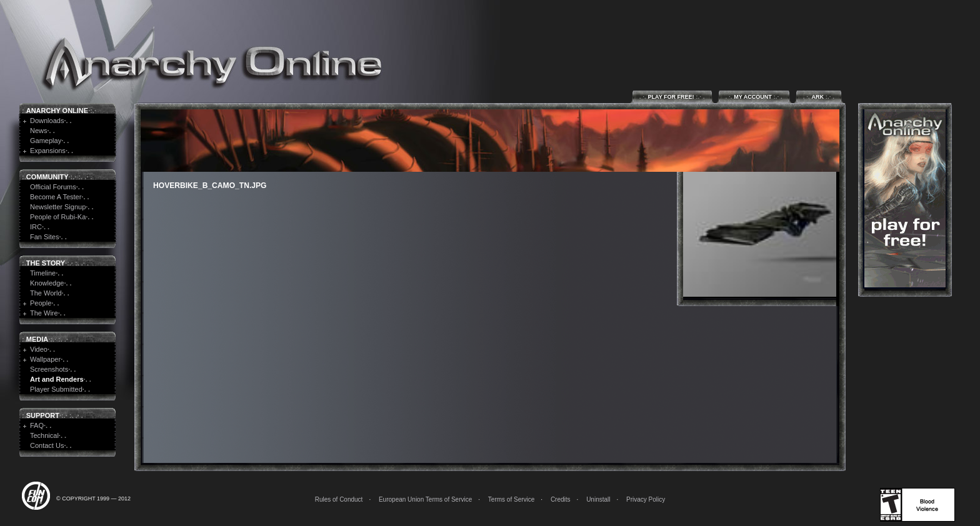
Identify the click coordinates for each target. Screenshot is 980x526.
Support (43, 415)
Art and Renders (57, 379)
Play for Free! (672, 97)
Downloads (47, 121)
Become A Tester (56, 197)
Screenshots (49, 369)
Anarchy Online (57, 111)
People (41, 303)
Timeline (43, 273)
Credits (561, 499)
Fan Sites (44, 237)
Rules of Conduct (339, 499)
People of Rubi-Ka (58, 217)
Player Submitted (56, 389)
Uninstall (598, 499)
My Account (754, 97)
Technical (44, 435)
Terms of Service (511, 499)
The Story (46, 263)
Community (47, 177)
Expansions (48, 151)
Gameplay (46, 141)
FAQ (37, 425)
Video (39, 349)
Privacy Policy (646, 499)
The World (46, 293)
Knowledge (47, 283)
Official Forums (53, 187)
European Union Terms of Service (425, 499)
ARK (819, 97)
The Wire (44, 313)
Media (37, 339)
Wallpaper (45, 359)
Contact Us (47, 445)
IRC (36, 227)
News (39, 131)
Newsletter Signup (58, 207)
